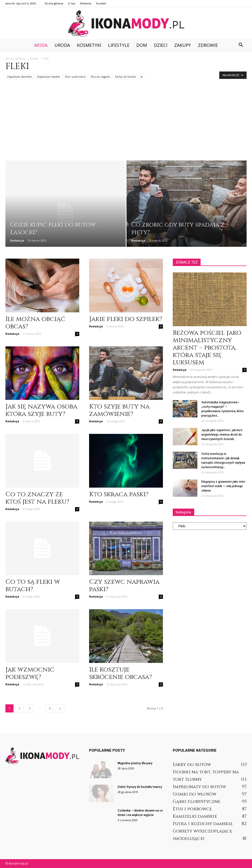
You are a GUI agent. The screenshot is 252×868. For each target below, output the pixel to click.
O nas (72, 3)
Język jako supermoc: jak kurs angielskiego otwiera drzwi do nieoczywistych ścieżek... (222, 435)
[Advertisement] (126, 124)
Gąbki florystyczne (197, 802)
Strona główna (54, 3)
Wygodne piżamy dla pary (135, 763)
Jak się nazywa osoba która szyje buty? (41, 410)
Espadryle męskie (49, 77)
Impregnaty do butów (199, 787)
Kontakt (101, 3)
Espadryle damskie (20, 77)
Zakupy (183, 45)
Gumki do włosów (195, 794)
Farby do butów (126, 77)
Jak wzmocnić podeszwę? (30, 673)
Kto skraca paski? (119, 494)
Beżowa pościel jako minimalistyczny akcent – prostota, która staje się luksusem (207, 348)
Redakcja (17, 240)
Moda (41, 45)
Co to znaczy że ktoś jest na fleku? (37, 498)
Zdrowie (208, 45)
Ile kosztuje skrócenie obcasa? (120, 673)
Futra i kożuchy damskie (203, 824)
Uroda (62, 45)
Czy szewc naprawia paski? (124, 586)
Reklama (86, 3)
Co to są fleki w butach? (33, 586)
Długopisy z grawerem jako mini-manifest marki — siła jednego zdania (224, 486)
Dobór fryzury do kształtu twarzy (140, 787)
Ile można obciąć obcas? (35, 323)
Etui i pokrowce (75, 77)
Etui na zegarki (100, 77)
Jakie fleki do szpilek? (126, 319)
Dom (142, 45)
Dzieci (161, 45)
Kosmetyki (89, 45)
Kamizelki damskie (195, 816)
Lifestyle (119, 45)
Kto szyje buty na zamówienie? (119, 410)
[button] (241, 45)
